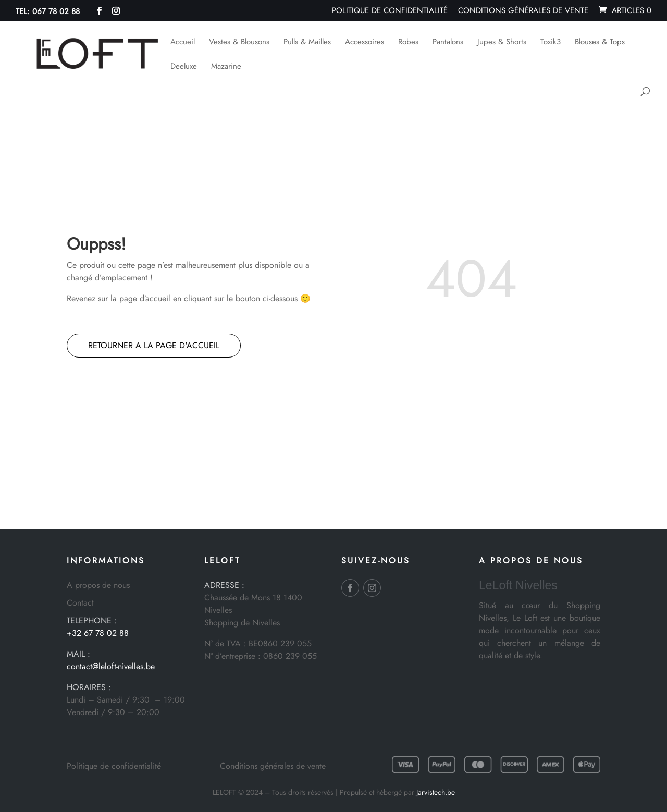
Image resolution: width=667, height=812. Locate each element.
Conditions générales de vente (523, 11)
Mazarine (226, 67)
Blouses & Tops (600, 43)
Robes (408, 43)
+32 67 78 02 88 (98, 633)
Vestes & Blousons (239, 43)
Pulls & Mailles (307, 43)
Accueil (183, 43)
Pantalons (448, 43)
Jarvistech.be (436, 792)
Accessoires (365, 43)
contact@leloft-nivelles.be (111, 666)
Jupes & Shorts (502, 43)
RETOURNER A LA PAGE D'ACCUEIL (154, 345)
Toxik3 (551, 43)
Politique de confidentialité (390, 11)
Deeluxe (184, 67)
